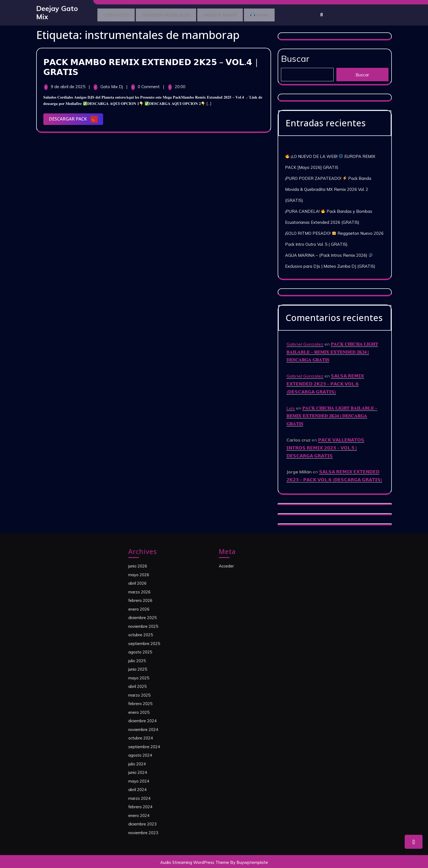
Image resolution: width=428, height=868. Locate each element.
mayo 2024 (150, 747)
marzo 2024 (150, 758)
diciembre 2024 (152, 709)
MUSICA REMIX (230, 14)
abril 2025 (149, 687)
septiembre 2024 (153, 725)
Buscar (295, 54)
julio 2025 (148, 671)
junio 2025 (149, 677)
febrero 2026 (151, 633)
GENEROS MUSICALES (172, 14)
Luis (291, 404)
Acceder (238, 611)
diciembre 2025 (152, 644)
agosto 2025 (150, 666)
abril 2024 (149, 753)
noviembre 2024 (152, 715)
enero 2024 (150, 769)
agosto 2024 (150, 731)
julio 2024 (148, 736)
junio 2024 (149, 742)
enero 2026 (150, 638)
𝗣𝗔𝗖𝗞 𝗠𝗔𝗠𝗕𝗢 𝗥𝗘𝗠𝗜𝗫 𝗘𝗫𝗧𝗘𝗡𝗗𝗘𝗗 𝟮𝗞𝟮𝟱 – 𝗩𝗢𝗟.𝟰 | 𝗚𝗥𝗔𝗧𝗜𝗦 (151, 65)
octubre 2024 (151, 720)
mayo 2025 (150, 682)
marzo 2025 (150, 693)
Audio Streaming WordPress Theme (195, 860)
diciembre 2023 (152, 775)
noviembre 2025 (152, 649)
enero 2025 (150, 704)
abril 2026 (149, 622)
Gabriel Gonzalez (305, 340)
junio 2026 (149, 611)
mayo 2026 (150, 616)
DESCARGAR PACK (76, 118)
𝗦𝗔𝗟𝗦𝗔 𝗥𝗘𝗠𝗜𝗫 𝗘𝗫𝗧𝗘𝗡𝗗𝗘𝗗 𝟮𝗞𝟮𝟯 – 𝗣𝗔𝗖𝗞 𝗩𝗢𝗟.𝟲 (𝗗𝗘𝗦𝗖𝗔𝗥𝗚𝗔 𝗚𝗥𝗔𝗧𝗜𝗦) (325, 380)
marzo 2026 (150, 627)
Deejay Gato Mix (57, 12)
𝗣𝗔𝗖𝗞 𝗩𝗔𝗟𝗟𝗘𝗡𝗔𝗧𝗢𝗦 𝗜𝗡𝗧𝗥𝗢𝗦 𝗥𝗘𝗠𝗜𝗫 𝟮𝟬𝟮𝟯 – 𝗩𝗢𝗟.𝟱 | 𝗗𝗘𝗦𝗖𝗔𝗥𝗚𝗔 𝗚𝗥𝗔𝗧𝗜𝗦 (325, 444)
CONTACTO (118, 14)
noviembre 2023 (152, 780)
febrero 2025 (151, 698)
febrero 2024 (151, 764)
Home (274, 14)
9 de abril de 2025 (69, 85)
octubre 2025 (151, 655)
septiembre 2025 (153, 660)
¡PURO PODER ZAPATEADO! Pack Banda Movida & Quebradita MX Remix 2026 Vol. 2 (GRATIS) (328, 185)
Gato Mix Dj (112, 85)
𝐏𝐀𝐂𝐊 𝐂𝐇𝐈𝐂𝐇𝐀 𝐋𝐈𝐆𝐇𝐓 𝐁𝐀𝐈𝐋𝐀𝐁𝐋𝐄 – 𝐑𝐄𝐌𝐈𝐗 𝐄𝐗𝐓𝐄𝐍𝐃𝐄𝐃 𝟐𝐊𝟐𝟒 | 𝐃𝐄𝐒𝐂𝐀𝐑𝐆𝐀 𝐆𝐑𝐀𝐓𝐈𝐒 (332, 348)
